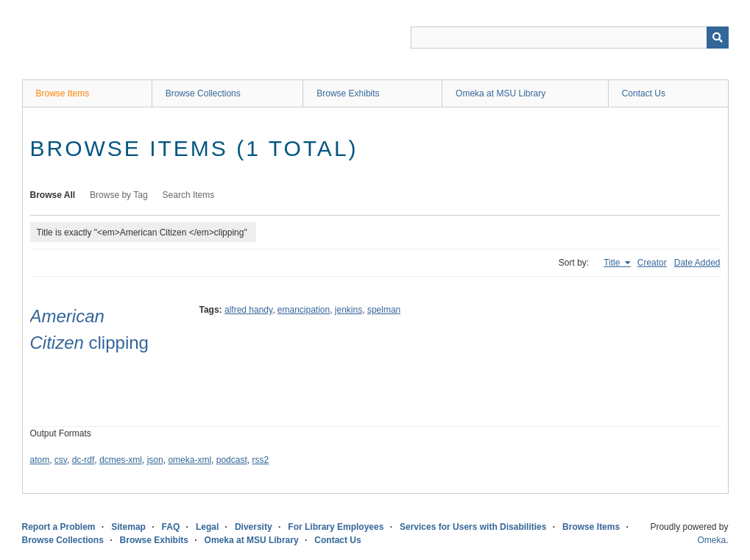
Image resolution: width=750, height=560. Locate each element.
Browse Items (63, 93)
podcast (232, 460)
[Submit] (718, 38)
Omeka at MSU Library (500, 93)
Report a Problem (59, 527)
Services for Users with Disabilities (473, 527)
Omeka (711, 540)
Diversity (254, 527)
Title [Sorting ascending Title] (613, 263)
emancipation (304, 310)
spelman (384, 310)
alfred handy (248, 310)
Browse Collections (203, 93)
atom (40, 460)
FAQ (171, 527)
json (155, 460)
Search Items (189, 195)
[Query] (570, 38)
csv (61, 460)
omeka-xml (190, 460)
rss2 (260, 460)
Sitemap (128, 527)
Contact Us (644, 93)
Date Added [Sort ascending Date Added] (697, 263)
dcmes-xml (121, 460)
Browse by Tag (119, 195)
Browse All (53, 195)
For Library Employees (336, 527)
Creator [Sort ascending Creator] (652, 263)
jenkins (349, 310)
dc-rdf (84, 460)
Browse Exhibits (348, 93)
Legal (207, 527)
